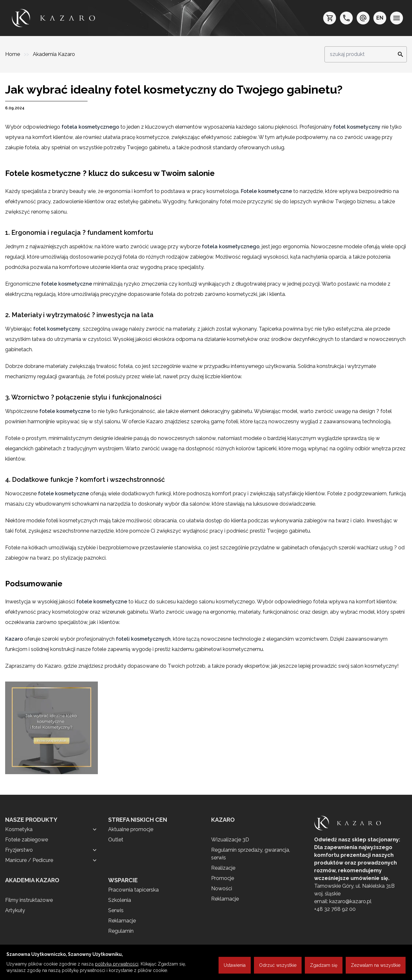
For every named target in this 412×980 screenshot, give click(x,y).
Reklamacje (122, 921)
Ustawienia (235, 965)
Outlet (116, 840)
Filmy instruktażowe (29, 900)
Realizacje (223, 868)
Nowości (222, 888)
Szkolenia (120, 900)
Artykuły (15, 910)
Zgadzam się (324, 965)
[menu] (397, 18)
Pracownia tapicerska (133, 890)
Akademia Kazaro (54, 54)
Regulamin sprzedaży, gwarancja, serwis (251, 854)
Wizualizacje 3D (230, 840)
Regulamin (121, 931)
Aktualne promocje (131, 829)
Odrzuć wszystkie (278, 965)
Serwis (116, 910)
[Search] (398, 54)
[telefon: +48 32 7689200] (346, 18)
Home (13, 54)
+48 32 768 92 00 (335, 909)
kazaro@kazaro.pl (350, 901)
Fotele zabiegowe (27, 840)
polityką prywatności (117, 964)
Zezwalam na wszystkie (376, 965)
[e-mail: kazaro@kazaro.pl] (363, 18)
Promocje (223, 878)
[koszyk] (330, 18)
